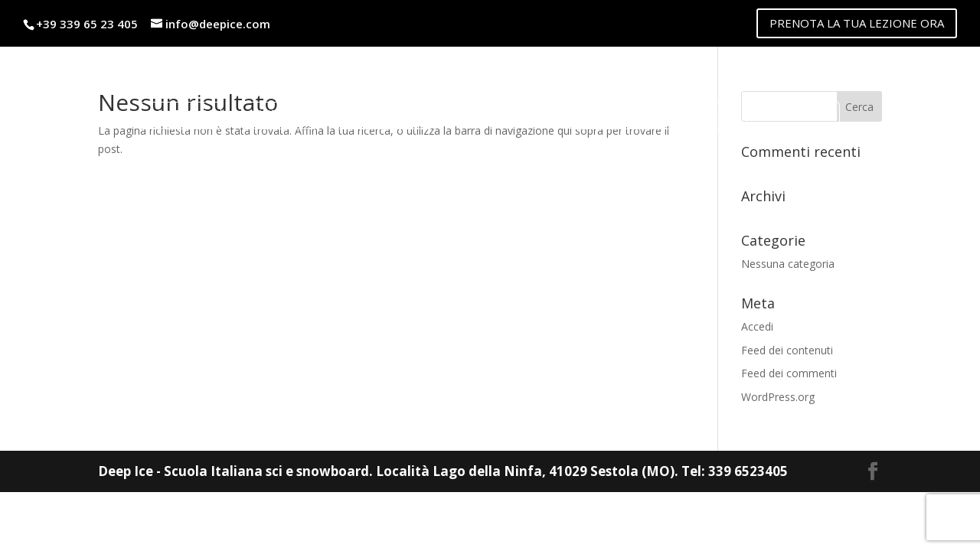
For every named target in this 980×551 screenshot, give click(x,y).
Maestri (186, 110)
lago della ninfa (643, 110)
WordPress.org (778, 397)
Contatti (788, 110)
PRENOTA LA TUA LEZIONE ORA (857, 23)
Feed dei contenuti (787, 350)
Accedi (757, 326)
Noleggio (390, 110)
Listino (284, 110)
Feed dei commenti (789, 373)
